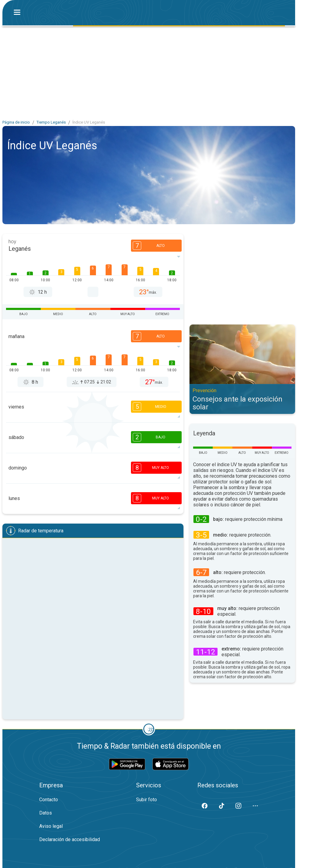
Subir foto (147, 800)
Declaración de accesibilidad (70, 839)
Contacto (49, 800)
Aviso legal (51, 826)
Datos (46, 813)
